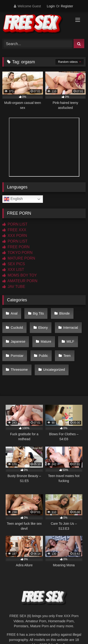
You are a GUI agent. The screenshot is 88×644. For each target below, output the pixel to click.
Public (43, 356)
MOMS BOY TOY (20, 275)
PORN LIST (15, 224)
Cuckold (17, 328)
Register (67, 6)
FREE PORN (16, 247)
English (13, 199)
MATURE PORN (19, 258)
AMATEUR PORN (20, 281)
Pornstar (17, 356)
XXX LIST (13, 270)
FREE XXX (14, 230)
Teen (67, 356)
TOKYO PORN (17, 253)
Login (51, 6)
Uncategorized (54, 370)
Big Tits (38, 313)
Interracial (71, 328)
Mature (46, 341)
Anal (14, 313)
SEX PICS (14, 264)
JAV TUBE (14, 287)
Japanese (18, 341)
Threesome (19, 370)
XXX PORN (15, 236)
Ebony (43, 328)
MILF (71, 341)
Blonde (64, 313)
